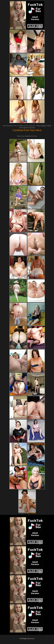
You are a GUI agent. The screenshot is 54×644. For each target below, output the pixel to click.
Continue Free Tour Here (27, 130)
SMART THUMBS (31, 513)
